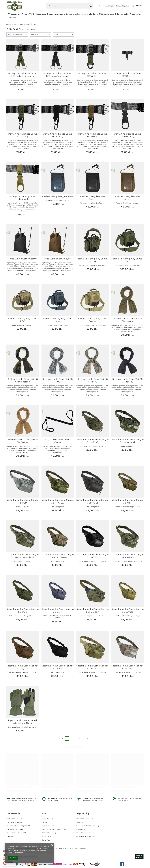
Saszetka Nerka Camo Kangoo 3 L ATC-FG (92, 667)
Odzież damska (107, 14)
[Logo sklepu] (15, 6)
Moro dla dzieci (91, 14)
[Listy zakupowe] (123, 6)
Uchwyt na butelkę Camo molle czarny (127, 135)
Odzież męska (122, 14)
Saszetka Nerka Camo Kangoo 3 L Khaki (22, 611)
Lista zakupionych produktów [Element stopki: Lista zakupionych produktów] (54, 829)
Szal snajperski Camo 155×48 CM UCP (57, 380)
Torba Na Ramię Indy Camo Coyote (92, 320)
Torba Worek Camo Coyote (57, 259)
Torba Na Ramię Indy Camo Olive (127, 260)
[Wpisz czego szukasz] (70, 6)
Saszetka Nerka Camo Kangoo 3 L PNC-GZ (58, 501)
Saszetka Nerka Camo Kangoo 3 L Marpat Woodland (22, 556)
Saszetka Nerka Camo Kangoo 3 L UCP (22, 501)
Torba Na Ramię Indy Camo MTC (22, 320)
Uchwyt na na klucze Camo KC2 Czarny (127, 75)
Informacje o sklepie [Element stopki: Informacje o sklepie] (85, 819)
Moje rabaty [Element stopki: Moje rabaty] (46, 836)
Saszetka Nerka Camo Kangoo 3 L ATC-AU (127, 667)
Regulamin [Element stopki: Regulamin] (81, 829)
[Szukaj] (91, 6)
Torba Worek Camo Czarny (22, 259)
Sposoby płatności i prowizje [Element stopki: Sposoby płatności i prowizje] (88, 826)
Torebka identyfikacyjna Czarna (92, 198)
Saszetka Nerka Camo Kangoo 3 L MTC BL (92, 501)
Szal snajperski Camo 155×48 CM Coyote (23, 441)
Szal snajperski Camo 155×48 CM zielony (127, 320)
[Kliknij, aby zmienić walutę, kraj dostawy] (100, 6)
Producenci (135, 14)
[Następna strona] (87, 739)
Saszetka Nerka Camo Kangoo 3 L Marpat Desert (58, 556)
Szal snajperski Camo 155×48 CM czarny (127, 380)
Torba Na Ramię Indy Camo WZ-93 (92, 260)
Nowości (12, 18)
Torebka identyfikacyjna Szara (57, 196)
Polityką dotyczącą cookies (26, 848)
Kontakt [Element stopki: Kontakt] (10, 836)
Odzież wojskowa (74, 14)
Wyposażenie (14, 14)
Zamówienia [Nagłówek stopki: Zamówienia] (13, 813)
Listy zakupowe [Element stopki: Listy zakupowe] (48, 826)
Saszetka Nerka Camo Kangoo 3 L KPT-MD (127, 556)
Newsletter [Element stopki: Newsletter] (46, 840)
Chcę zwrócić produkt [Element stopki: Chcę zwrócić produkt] (15, 829)
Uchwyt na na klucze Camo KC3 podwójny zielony (23, 75)
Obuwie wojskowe (56, 14)
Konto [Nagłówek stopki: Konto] (45, 813)
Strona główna (20, 24)
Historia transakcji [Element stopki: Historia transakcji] (49, 833)
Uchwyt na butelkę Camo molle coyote (22, 198)
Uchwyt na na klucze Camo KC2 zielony (93, 75)
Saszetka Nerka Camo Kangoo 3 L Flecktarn (92, 611)
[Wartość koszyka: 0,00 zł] (138, 6)
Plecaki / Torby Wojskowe (34, 14)
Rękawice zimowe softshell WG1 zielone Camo (22, 722)
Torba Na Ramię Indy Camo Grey (58, 320)
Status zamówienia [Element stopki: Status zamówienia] (14, 819)
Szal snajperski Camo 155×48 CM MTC (93, 380)
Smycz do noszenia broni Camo (58, 441)
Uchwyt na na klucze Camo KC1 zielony (23, 135)
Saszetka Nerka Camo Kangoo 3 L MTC (127, 501)
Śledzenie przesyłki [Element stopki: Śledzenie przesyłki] (14, 822)
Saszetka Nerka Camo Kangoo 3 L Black (58, 667)
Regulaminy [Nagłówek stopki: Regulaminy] (83, 813)
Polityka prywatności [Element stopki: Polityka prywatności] (85, 833)
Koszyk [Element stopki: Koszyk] (44, 822)
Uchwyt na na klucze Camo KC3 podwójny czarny (57, 75)
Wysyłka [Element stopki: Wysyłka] (80, 822)
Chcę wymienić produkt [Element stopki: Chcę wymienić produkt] (16, 833)
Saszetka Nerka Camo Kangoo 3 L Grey (58, 611)
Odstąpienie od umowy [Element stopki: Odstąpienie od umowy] (86, 836)
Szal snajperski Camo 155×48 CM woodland (23, 380)
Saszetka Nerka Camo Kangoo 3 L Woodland (127, 441)
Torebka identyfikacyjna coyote (127, 198)
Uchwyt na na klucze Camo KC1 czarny (57, 135)
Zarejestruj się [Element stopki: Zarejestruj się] (47, 819)
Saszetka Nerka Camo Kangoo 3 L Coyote (127, 611)
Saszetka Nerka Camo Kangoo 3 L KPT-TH (92, 556)
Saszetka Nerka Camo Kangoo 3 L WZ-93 (92, 441)
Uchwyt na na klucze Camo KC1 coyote (93, 135)
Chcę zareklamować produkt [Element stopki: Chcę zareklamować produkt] (18, 826)
